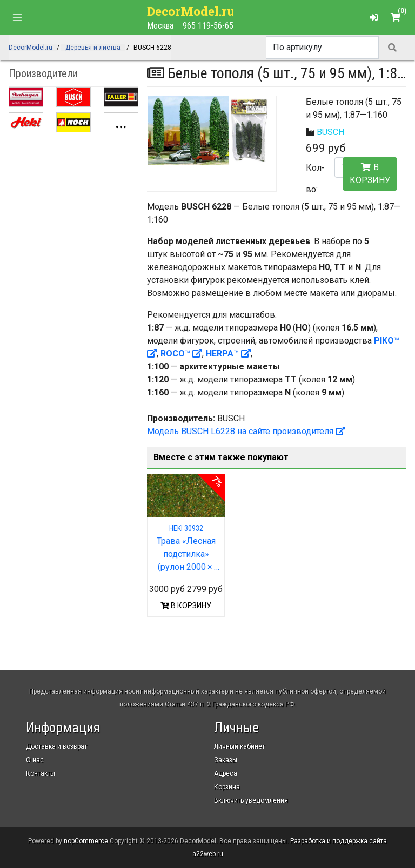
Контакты (41, 773)
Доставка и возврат (56, 746)
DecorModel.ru (191, 11)
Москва (160, 26)
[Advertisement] (73, 200)
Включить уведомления (251, 800)
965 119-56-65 (208, 26)
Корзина (227, 787)
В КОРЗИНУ (186, 605)
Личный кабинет (239, 746)
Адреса (226, 773)
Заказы (226, 760)
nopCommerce (86, 841)
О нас (35, 760)
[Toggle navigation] (17, 17)
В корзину (370, 174)
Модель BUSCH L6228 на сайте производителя (246, 431)
